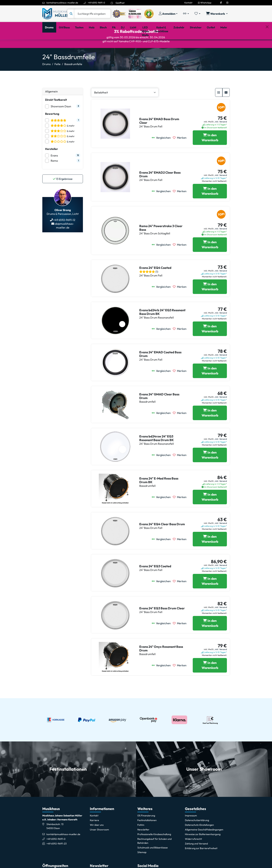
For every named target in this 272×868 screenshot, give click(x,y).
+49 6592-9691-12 (64, 235)
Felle (58, 79)
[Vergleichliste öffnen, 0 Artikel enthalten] (186, 14)
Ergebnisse (63, 194)
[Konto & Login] (168, 14)
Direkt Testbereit (56, 115)
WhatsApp (205, 3)
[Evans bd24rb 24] (210, 344)
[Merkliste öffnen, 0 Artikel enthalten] (197, 14)
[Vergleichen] (162, 153)
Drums (46, 79)
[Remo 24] (210, 259)
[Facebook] (221, 3)
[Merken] (181, 153)
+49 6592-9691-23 (57, 858)
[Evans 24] (210, 153)
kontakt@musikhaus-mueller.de (62, 3)
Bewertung (52, 128)
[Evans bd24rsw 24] (210, 470)
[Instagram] (227, 3)
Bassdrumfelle (73, 79)
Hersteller (52, 164)
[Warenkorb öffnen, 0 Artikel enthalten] (217, 14)
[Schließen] (267, 45)
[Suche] (93, 14)
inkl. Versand (221, 137)
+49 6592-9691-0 (96, 3)
